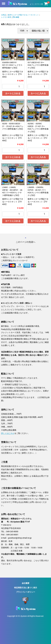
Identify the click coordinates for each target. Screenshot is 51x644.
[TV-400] (16, 17)
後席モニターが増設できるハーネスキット (23, 15)
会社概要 (26, 583)
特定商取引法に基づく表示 (26, 587)
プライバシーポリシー (26, 592)
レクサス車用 (6, 17)
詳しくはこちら (8, 433)
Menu (4, 2)
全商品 (4, 15)
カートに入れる (13, 93)
